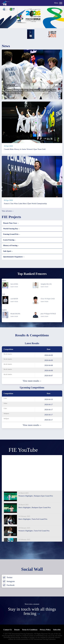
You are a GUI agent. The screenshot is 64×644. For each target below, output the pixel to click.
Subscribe (57, 630)
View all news (8, 211)
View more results (32, 381)
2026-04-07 (49, 376)
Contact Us (8, 630)
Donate (17, 630)
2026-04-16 (49, 399)
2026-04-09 (49, 355)
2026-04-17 (49, 404)
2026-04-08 (49, 365)
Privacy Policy (45, 630)
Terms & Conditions (30, 630)
